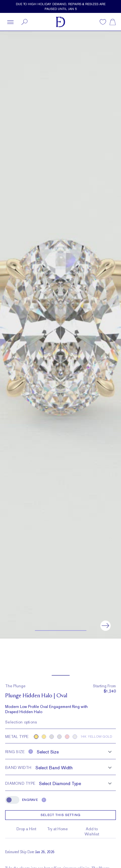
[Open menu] (10, 22)
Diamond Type (20, 783)
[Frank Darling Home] (60, 22)
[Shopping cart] (113, 22)
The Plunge (15, 686)
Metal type (17, 737)
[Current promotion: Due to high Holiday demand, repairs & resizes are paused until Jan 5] (60, 6)
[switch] (12, 800)
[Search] (25, 22)
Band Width (18, 768)
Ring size (15, 752)
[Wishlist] (103, 22)
